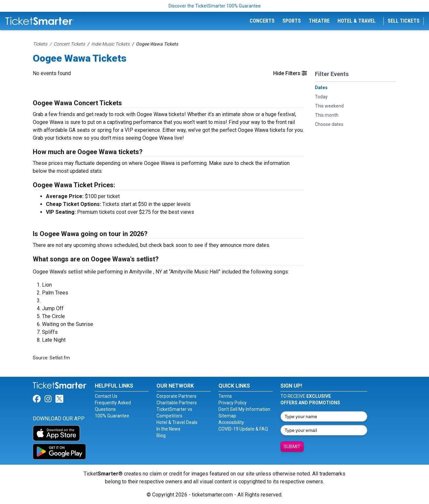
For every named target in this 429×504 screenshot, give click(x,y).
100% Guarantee (112, 416)
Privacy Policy (233, 403)
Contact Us (106, 396)
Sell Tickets (404, 21)
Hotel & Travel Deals (177, 422)
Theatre (319, 21)
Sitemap (227, 416)
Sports (292, 21)
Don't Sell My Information (244, 409)
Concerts (262, 21)
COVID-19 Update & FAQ (243, 429)
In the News (168, 429)
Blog (161, 435)
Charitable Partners (177, 403)
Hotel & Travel (357, 21)
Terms (225, 396)
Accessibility (231, 422)
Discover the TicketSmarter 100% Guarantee (215, 6)
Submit (292, 447)
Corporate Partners (176, 396)
